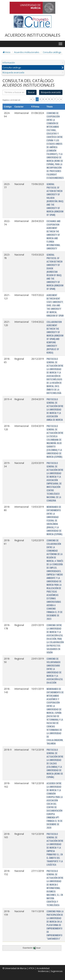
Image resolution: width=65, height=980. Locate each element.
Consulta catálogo (52, 52)
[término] (14, 92)
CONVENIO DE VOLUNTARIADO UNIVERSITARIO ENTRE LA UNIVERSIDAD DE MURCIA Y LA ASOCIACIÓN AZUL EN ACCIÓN (55, 671)
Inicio (7, 52)
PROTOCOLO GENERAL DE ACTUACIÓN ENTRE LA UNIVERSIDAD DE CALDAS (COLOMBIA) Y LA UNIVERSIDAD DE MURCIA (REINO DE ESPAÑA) (55, 763)
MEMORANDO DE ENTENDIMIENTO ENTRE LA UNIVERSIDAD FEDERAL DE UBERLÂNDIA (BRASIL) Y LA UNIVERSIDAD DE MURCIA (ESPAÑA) (54, 520)
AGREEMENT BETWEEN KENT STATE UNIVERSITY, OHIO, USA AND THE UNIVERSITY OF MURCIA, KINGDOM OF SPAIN (55, 305)
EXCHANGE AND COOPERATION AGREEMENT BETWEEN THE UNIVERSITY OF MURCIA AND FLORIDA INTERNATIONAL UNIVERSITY (53, 235)
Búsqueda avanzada (13, 72)
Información (9, 63)
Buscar (31, 92)
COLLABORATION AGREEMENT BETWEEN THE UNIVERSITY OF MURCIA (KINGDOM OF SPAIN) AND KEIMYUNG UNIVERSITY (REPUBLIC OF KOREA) (55, 337)
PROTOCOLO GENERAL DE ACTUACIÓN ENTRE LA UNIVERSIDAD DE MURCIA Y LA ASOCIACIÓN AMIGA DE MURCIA (55, 409)
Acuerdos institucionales (27, 52)
